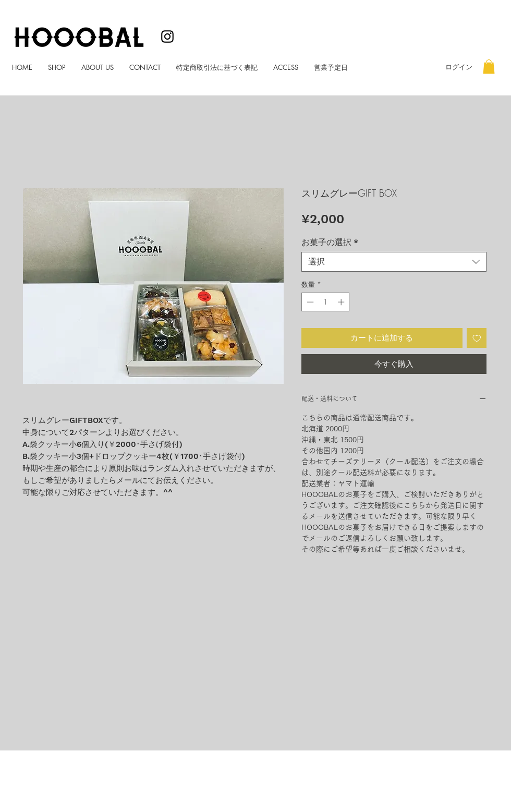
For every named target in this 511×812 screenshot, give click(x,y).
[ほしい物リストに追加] (477, 338)
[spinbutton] (326, 302)
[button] (489, 66)
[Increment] (342, 302)
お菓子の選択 (330, 242)
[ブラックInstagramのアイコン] (167, 37)
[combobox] (394, 262)
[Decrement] (309, 302)
